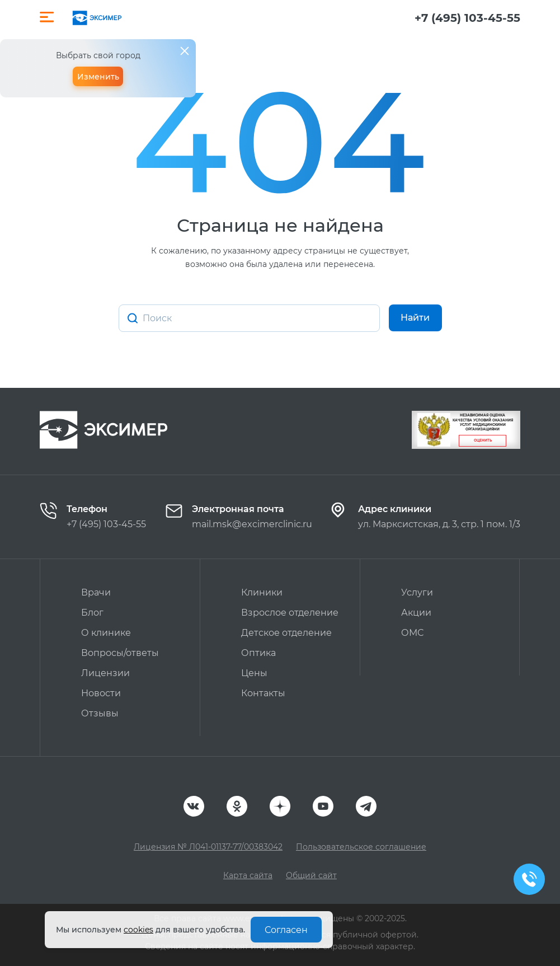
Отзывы (100, 713)
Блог (92, 613)
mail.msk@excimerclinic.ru (252, 524)
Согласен (286, 930)
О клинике (106, 633)
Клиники (262, 592)
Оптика (258, 653)
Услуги (417, 592)
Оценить (483, 440)
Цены (254, 673)
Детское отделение (286, 633)
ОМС (412, 633)
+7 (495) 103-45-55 (467, 18)
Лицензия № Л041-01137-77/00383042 (208, 847)
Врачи (96, 592)
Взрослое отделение (290, 613)
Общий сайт (311, 875)
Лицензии (105, 673)
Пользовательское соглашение (361, 847)
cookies (138, 930)
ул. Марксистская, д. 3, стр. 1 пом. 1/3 (439, 524)
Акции (416, 613)
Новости (101, 693)
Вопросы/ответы (120, 653)
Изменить (98, 77)
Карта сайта (248, 875)
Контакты (263, 693)
